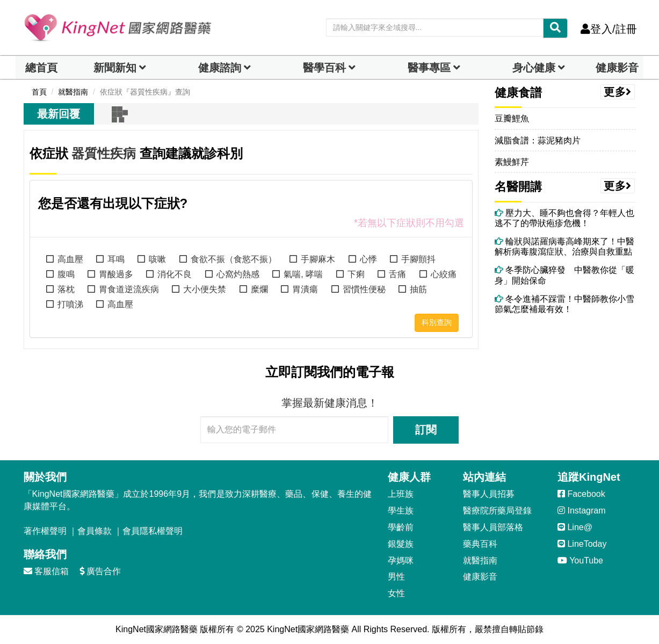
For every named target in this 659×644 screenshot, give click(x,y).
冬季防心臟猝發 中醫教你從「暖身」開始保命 (564, 275)
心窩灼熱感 (238, 274)
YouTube (580, 560)
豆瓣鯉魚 (512, 118)
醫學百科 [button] (324, 68)
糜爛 (259, 289)
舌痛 (397, 274)
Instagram (582, 511)
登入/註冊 (609, 29)
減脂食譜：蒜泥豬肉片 (538, 140)
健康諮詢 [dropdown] (220, 68)
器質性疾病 (104, 153)
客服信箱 (46, 571)
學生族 (401, 511)
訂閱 (426, 430)
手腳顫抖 (418, 259)
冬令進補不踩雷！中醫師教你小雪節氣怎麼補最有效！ (564, 304)
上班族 (401, 494)
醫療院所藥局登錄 (497, 511)
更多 (618, 92)
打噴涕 (70, 304)
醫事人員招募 (489, 494)
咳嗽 (157, 259)
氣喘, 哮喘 (303, 274)
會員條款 (95, 531)
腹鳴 (66, 274)
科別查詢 (437, 322)
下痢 (356, 274)
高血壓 (70, 259)
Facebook (581, 494)
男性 (396, 577)
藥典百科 (480, 544)
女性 (396, 593)
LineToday (582, 544)
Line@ (575, 527)
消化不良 (175, 274)
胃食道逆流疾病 (129, 289)
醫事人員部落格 (493, 527)
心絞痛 (444, 274)
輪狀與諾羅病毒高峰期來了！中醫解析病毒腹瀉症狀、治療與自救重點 (564, 247)
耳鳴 (116, 259)
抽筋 (418, 289)
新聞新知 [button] (115, 68)
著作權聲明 (45, 531)
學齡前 (401, 527)
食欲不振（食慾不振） (234, 259)
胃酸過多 (116, 274)
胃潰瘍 (305, 289)
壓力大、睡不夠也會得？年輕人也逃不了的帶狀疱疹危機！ (564, 218)
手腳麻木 (318, 259)
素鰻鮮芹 (512, 162)
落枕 (66, 289)
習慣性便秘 (364, 289)
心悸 (368, 259)
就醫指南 (480, 560)
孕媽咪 (401, 560)
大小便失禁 (205, 289)
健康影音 (617, 68)
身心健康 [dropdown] (534, 68)
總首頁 (41, 68)
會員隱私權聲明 (153, 531)
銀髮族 (401, 544)
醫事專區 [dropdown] (429, 68)
